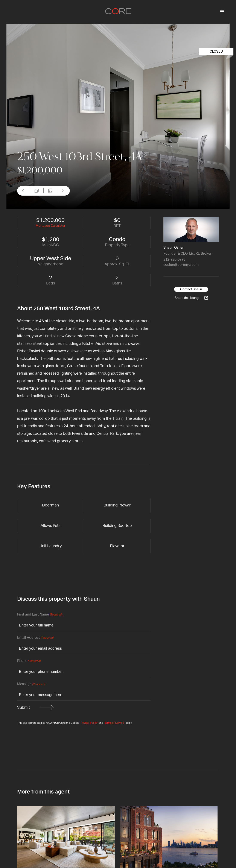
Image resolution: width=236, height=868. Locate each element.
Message (31, 684)
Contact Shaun (191, 289)
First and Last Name (40, 615)
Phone (29, 661)
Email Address (35, 638)
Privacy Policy (89, 723)
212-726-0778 (174, 260)
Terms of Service (114, 723)
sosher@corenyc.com (181, 265)
